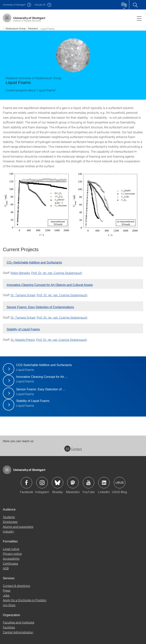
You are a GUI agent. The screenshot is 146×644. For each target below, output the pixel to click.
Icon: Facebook (26, 483)
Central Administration (18, 632)
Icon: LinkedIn (104, 483)
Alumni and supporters (18, 527)
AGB (6, 568)
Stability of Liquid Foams (23, 329)
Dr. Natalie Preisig (23, 340)
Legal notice (11, 549)
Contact (73, 449)
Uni (14, 5)
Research (33, 29)
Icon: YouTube (89, 483)
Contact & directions (16, 586)
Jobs (6, 595)
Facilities (9, 627)
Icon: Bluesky (57, 483)
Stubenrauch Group (16, 29)
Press (7, 590)
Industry (8, 531)
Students (9, 517)
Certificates (10, 563)
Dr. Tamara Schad (23, 295)
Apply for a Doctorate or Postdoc (25, 600)
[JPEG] (73, 205)
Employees (10, 522)
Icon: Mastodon (73, 483)
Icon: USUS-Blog (120, 483)
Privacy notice (12, 554)
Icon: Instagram (42, 483)
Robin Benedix (20, 273)
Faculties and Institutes (19, 622)
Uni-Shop (9, 605)
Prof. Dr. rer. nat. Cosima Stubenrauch (57, 273)
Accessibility (11, 558)
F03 (40, 5)
